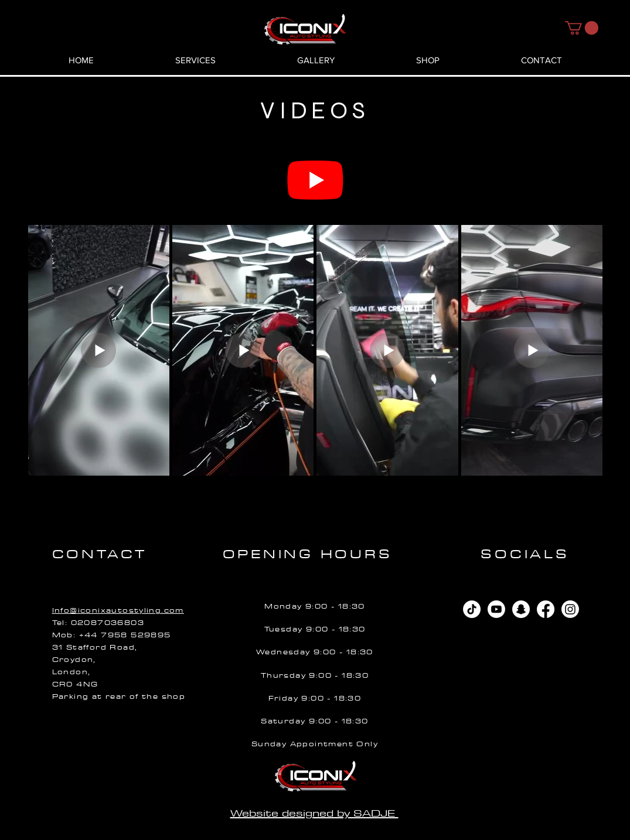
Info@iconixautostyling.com (118, 610)
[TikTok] (472, 609)
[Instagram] (570, 609)
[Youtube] (315, 179)
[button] (582, 28)
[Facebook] (546, 609)
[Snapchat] (521, 609)
